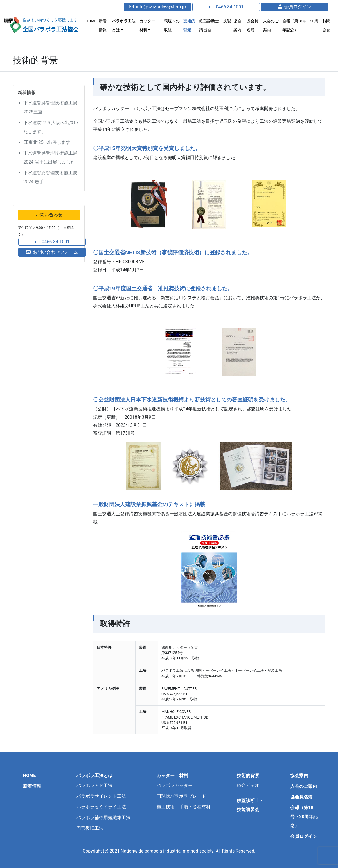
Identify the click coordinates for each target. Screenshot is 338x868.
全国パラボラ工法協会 (52, 29)
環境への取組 (175, 25)
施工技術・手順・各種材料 (184, 807)
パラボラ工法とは (127, 25)
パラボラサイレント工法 (101, 796)
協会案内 (239, 25)
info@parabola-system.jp (157, 7)
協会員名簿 (254, 25)
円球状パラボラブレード (181, 796)
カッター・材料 (152, 25)
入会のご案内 (272, 25)
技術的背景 (191, 25)
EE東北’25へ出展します (47, 142)
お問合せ (326, 25)
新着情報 (106, 25)
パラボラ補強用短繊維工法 (103, 817)
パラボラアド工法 (94, 785)
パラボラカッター (175, 785)
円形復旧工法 (90, 828)
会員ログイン (295, 7)
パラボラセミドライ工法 (101, 807)
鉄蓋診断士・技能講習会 (215, 25)
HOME (95, 21)
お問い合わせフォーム (52, 252)
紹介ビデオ (248, 785)
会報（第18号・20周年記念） (301, 25)
